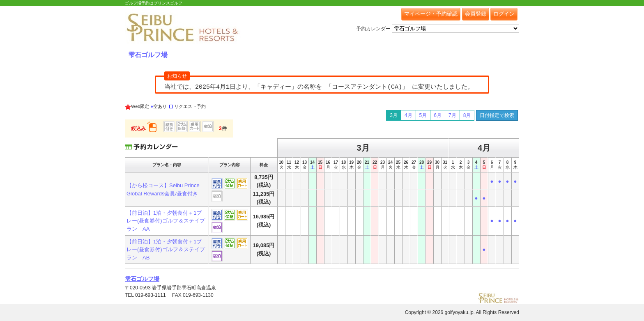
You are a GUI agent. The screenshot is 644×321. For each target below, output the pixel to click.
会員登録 (476, 14)
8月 (467, 115)
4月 (408, 115)
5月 (423, 115)
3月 (394, 115)
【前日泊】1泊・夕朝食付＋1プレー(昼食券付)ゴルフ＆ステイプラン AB (166, 250)
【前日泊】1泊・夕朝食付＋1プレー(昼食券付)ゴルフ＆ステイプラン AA (166, 221)
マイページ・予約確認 (431, 14)
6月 (438, 115)
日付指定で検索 (497, 115)
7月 (452, 115)
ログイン (504, 14)
